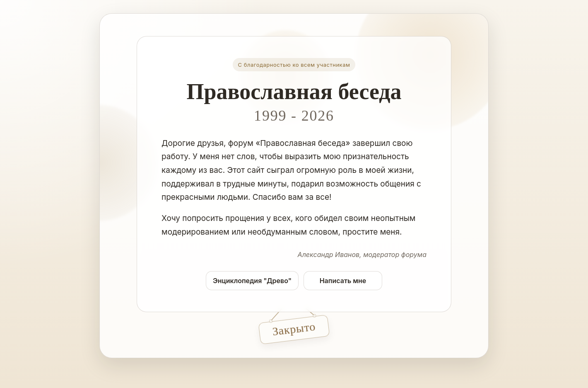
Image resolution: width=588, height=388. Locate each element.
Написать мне (343, 281)
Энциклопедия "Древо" (252, 281)
